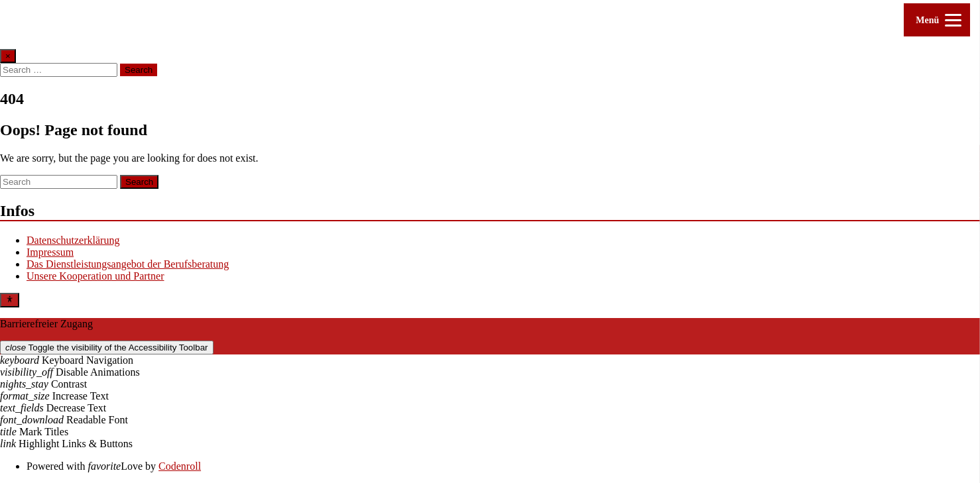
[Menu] (937, 20)
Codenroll (180, 466)
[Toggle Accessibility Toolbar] (10, 300)
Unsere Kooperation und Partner (95, 276)
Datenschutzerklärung (73, 240)
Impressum (50, 252)
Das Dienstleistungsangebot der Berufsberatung (128, 264)
